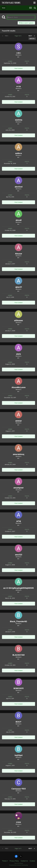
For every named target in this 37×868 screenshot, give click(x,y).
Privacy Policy (14, 861)
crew (18, 822)
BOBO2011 (19, 688)
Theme (5, 861)
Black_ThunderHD (18, 621)
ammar (19, 421)
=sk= (19, 53)
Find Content (19, 68)
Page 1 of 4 (18, 36)
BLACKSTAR (19, 655)
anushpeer (19, 488)
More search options (26, 23)
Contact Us (24, 861)
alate (18, 354)
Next (30, 36)
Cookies (32, 861)
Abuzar (19, 254)
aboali (19, 220)
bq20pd (19, 755)
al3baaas (18, 320)
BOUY (19, 722)
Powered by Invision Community (19, 865)
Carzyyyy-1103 (19, 789)
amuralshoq (18, 454)
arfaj (19, 521)
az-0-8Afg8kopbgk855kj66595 (18, 588)
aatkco (19, 153)
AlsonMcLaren (19, 387)
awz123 (19, 555)
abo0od (19, 187)
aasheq (19, 120)
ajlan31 (19, 287)
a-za (19, 86)
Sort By (32, 39)
